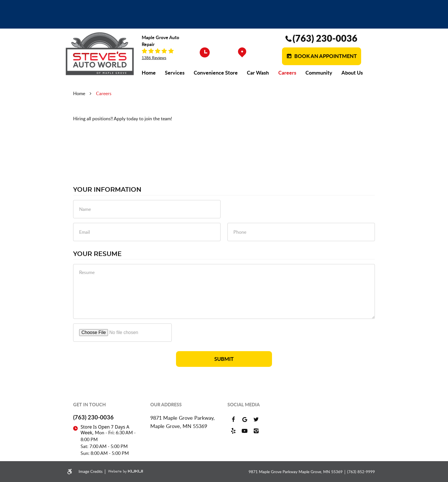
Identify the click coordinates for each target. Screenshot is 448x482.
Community (319, 73)
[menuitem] (149, 73)
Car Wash (258, 73)
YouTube (245, 431)
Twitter (256, 419)
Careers (287, 73)
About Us (352, 73)
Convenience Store (216, 73)
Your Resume (97, 254)
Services (175, 73)
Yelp (233, 431)
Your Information (107, 190)
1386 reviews (154, 58)
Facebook (233, 419)
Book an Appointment (325, 56)
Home (149, 73)
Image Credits (91, 471)
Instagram (256, 431)
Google (245, 419)
